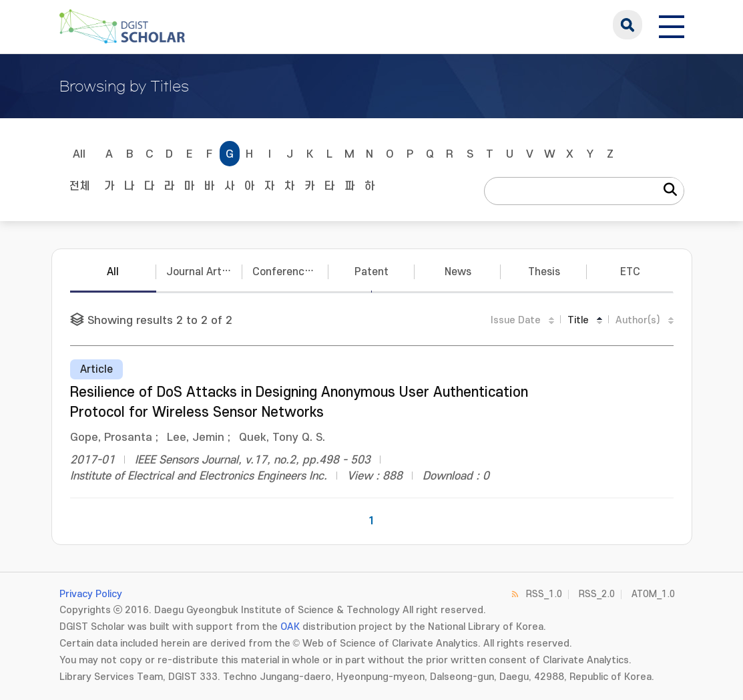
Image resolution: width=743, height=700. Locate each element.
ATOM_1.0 (653, 594)
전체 (79, 186)
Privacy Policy (91, 594)
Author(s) (638, 320)
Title (578, 320)
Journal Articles (204, 272)
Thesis (544, 272)
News (458, 272)
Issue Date (516, 320)
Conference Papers (290, 272)
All (79, 154)
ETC (630, 272)
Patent (371, 272)
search (628, 25)
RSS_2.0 (597, 594)
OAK (290, 627)
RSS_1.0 (544, 594)
